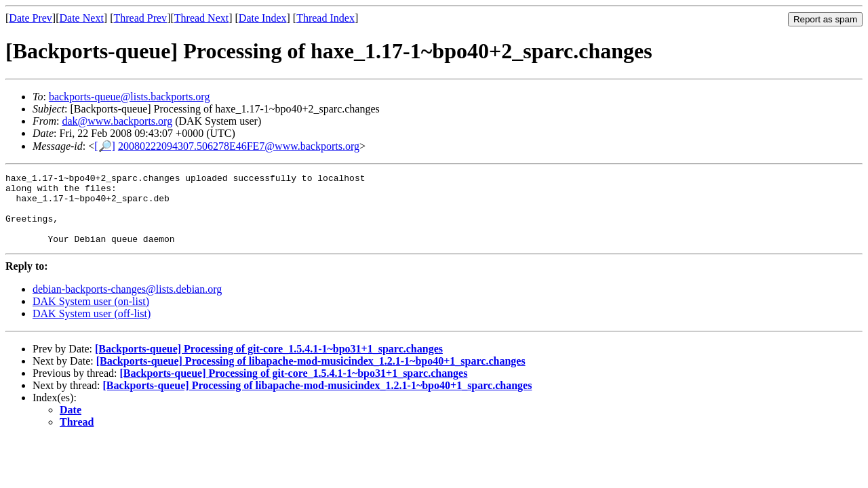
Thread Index (325, 18)
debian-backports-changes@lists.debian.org (127, 303)
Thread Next (201, 18)
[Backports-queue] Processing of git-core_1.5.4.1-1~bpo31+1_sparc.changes (269, 363)
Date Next (82, 18)
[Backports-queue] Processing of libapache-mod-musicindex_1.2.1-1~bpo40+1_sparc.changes (311, 375)
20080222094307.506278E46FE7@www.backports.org (239, 146)
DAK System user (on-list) (91, 316)
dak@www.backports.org (117, 121)
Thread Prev (140, 18)
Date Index (263, 18)
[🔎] (105, 146)
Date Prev (31, 18)
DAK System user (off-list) (92, 328)
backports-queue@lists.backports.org (130, 97)
